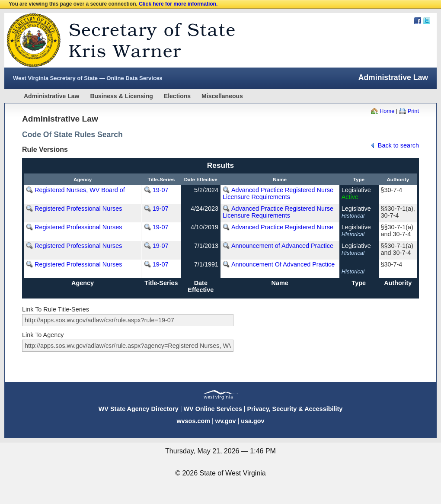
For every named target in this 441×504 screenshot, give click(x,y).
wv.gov (226, 421)
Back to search (398, 145)
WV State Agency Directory (139, 409)
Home (387, 111)
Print (413, 111)
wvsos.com (193, 421)
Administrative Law (51, 96)
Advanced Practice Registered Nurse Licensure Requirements (278, 193)
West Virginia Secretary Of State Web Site (116, 40)
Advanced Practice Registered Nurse (282, 227)
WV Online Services (213, 409)
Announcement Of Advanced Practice (283, 264)
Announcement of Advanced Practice (282, 246)
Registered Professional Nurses (78, 209)
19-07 (161, 190)
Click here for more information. (178, 4)
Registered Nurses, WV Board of (80, 190)
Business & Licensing (121, 96)
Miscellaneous (222, 96)
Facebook (418, 21)
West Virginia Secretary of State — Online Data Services (88, 78)
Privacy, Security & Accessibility (295, 409)
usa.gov (252, 421)
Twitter (427, 21)
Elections (177, 96)
